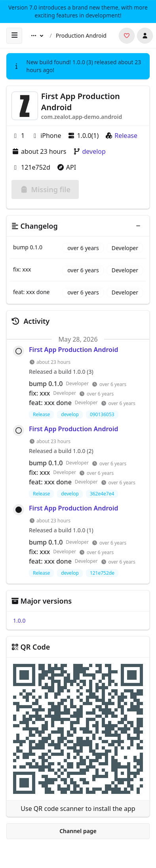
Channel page (78, 831)
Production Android (81, 35)
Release (126, 136)
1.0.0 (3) (83, 62)
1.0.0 (19, 620)
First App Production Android (73, 350)
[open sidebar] (14, 36)
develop (94, 151)
